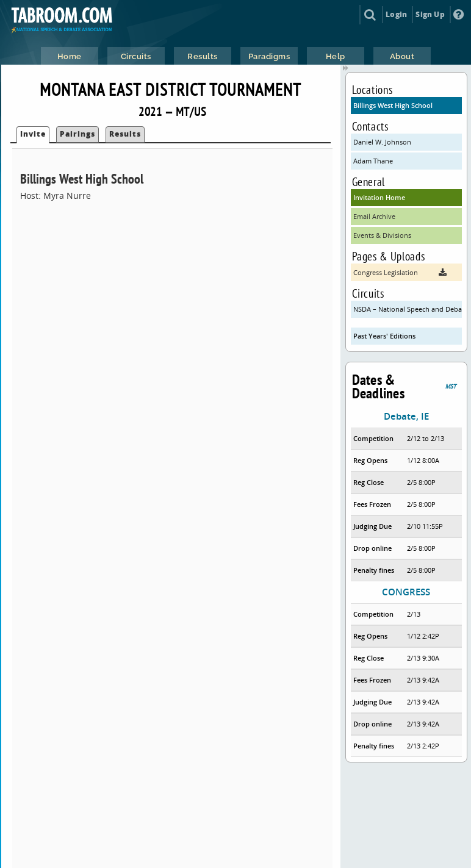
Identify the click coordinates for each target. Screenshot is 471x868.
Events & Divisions (382, 235)
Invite (33, 134)
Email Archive (374, 216)
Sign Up (430, 14)
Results (125, 134)
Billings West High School (393, 105)
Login (396, 14)
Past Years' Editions (384, 336)
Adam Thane (373, 161)
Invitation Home (379, 197)
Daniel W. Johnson (382, 142)
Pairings (77, 134)
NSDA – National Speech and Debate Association (408, 309)
